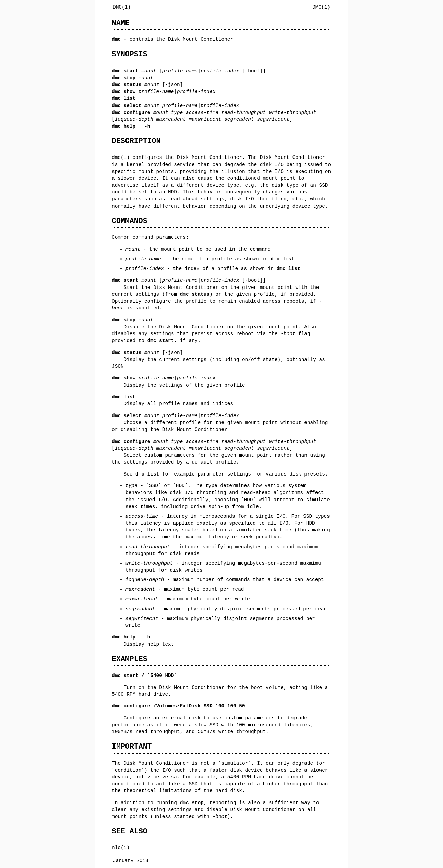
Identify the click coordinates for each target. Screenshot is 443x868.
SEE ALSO (130, 831)
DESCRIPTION (136, 141)
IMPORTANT (132, 746)
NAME (121, 23)
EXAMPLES (130, 659)
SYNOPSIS (130, 54)
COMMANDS (130, 221)
